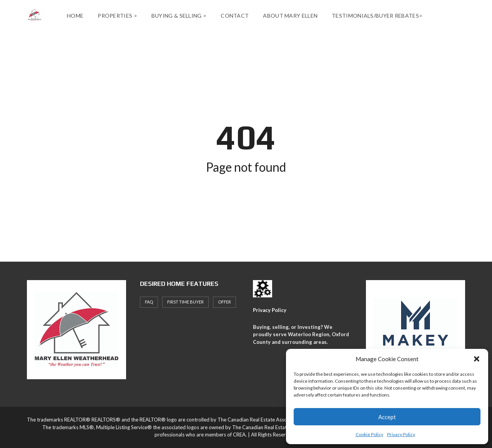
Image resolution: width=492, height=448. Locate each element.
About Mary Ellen (290, 16)
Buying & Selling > (179, 16)
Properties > (117, 16)
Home (75, 16)
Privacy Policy (401, 434)
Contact (235, 16)
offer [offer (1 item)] (224, 302)
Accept (387, 417)
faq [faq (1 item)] (149, 302)
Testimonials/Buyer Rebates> (377, 16)
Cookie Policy (369, 434)
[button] (477, 359)
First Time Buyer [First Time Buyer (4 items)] (185, 302)
